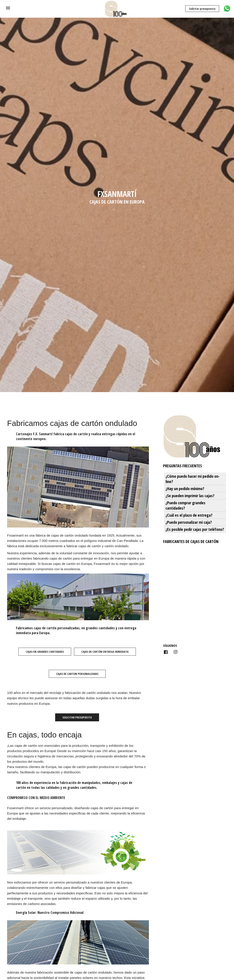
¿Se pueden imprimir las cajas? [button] (190, 496)
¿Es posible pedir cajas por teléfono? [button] (195, 529)
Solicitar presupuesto (202, 9)
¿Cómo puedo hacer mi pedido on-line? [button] (193, 479)
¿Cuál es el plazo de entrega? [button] (189, 515)
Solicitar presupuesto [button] (77, 717)
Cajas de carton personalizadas (77, 674)
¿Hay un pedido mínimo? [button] (185, 489)
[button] (8, 8)
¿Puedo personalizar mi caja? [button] (189, 522)
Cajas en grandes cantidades (45, 652)
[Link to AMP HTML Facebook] (166, 652)
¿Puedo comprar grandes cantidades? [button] (185, 505)
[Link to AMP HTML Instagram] (175, 652)
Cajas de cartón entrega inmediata (105, 652)
